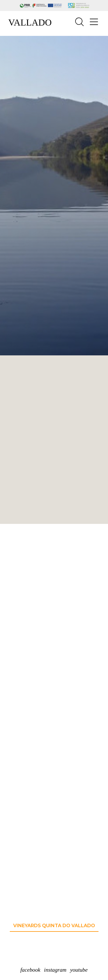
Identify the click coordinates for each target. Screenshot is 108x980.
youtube (79, 970)
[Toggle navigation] (94, 22)
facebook (30, 970)
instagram (55, 970)
